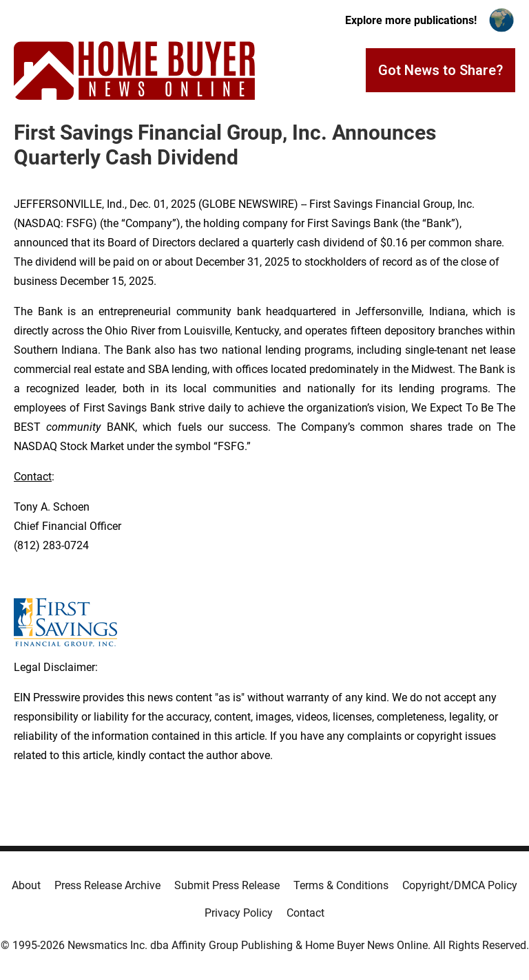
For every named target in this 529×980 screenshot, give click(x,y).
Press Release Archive (107, 885)
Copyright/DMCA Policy (460, 885)
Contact (305, 913)
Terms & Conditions (341, 885)
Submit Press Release (227, 885)
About (26, 885)
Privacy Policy (239, 913)
